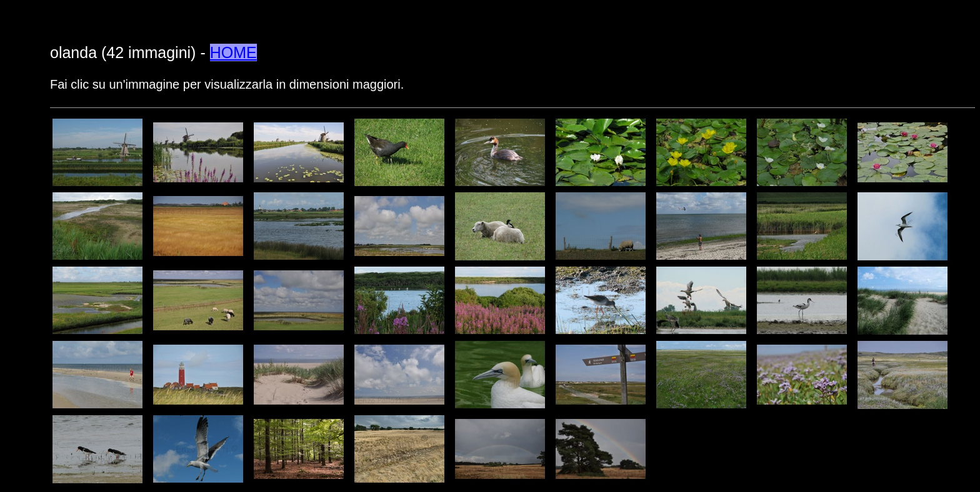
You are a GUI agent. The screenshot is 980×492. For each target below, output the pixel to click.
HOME (233, 52)
